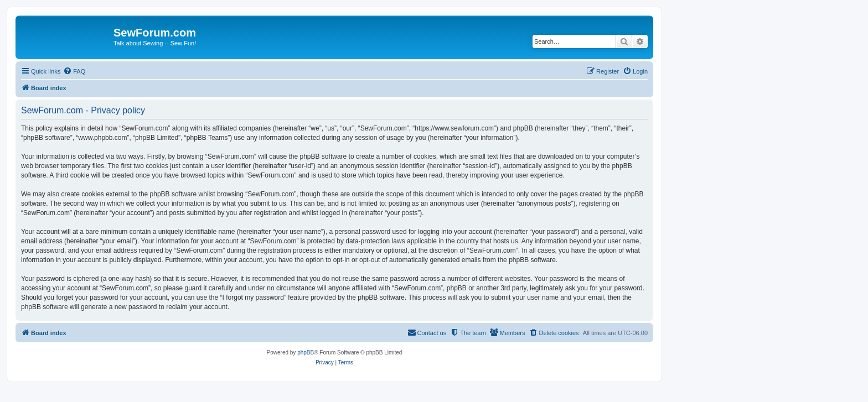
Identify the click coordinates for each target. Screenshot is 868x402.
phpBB (306, 353)
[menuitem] (74, 71)
